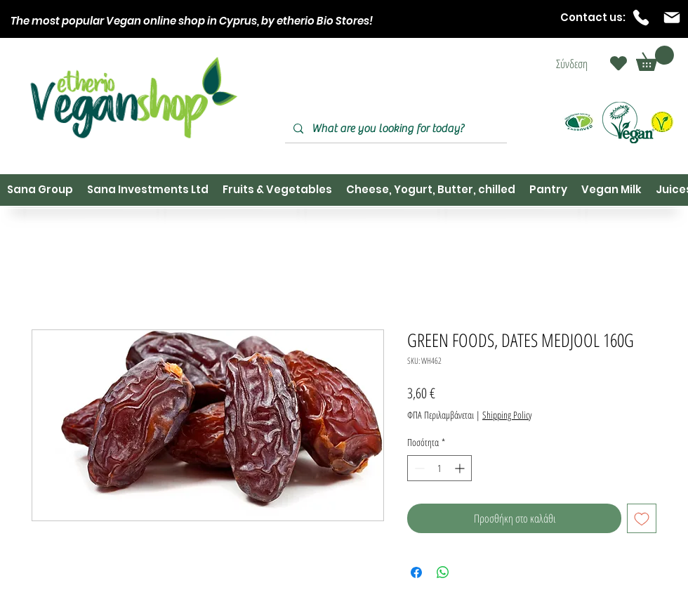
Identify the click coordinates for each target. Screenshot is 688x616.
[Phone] (641, 18)
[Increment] (461, 468)
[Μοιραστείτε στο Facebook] (416, 572)
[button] (655, 58)
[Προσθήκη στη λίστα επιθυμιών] (642, 518)
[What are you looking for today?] (395, 129)
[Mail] (672, 18)
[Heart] (618, 63)
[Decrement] (418, 468)
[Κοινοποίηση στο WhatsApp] (443, 572)
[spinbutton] (439, 468)
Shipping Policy (507, 415)
